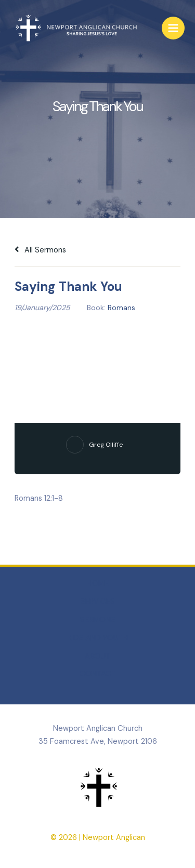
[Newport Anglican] (75, 28)
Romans (121, 308)
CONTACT (98, 674)
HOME (98, 584)
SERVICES (98, 602)
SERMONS (98, 620)
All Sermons (40, 250)
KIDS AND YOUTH (98, 638)
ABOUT (97, 656)
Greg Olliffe (106, 445)
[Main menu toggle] (173, 28)
